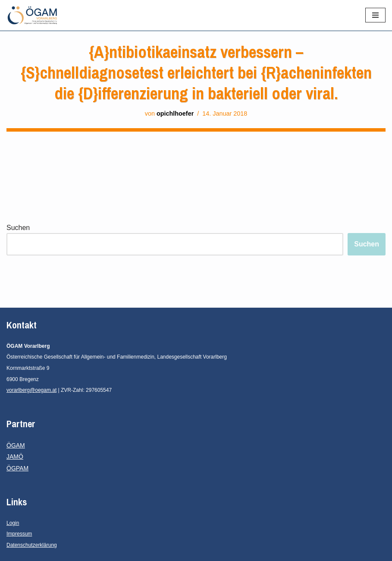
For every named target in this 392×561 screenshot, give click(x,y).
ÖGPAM (17, 468)
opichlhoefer (175, 113)
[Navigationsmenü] (375, 15)
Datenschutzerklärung (32, 545)
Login (13, 523)
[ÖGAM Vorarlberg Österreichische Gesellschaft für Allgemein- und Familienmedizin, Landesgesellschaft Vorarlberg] (32, 15)
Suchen (18, 228)
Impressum (19, 534)
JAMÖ (15, 457)
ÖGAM (16, 445)
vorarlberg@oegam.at (31, 390)
